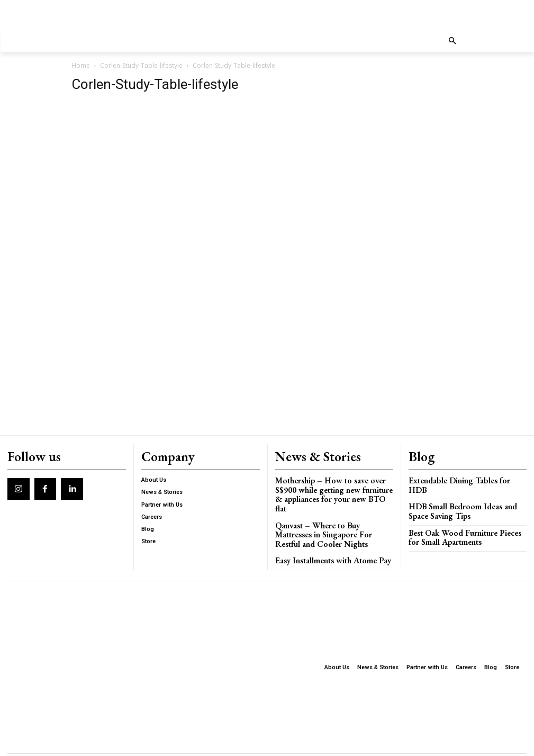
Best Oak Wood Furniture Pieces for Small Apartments (463, 521)
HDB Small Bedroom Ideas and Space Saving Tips (464, 497)
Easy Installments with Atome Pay (325, 540)
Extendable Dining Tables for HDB (461, 477)
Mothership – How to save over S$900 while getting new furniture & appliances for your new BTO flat (332, 484)
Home (81, 65)
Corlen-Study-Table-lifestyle (141, 65)
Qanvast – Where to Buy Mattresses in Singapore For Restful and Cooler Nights (332, 516)
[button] (452, 42)
